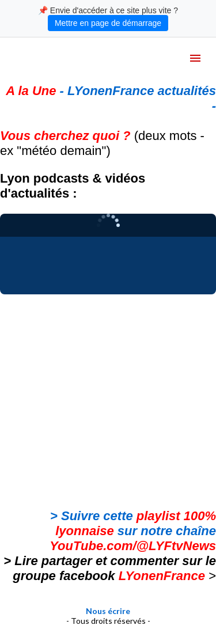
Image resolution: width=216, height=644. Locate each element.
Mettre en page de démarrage (108, 23)
